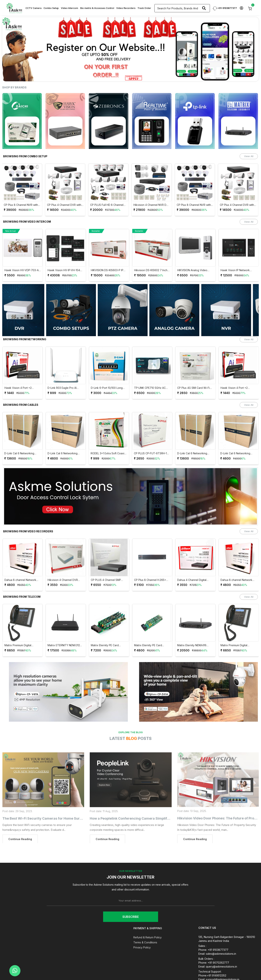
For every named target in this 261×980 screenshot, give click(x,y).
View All (249, 156)
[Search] (204, 8)
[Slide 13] (167, 76)
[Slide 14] (174, 76)
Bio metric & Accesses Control (97, 8)
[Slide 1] (87, 76)
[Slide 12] (161, 76)
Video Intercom (69, 8)
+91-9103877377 (225, 8)
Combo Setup (51, 8)
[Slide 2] (94, 76)
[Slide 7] (127, 76)
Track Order (144, 8)
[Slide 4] (107, 76)
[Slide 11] (154, 76)
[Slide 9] (141, 76)
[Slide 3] (100, 76)
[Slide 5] (114, 76)
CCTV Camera (33, 8)
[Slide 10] (147, 76)
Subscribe (131, 917)
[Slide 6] (121, 76)
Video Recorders (126, 8)
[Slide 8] (134, 76)
